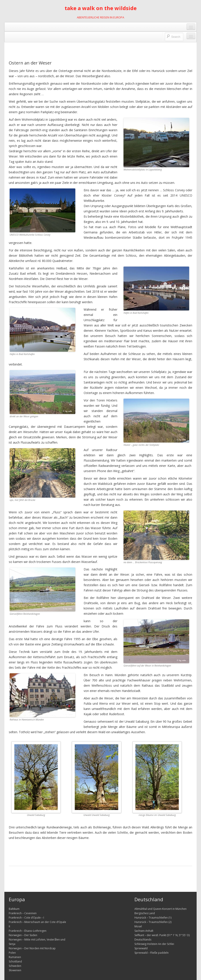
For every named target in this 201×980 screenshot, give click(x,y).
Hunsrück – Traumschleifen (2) (153, 922)
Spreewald (141, 948)
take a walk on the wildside (101, 8)
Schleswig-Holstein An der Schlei (154, 944)
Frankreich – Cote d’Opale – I (26, 918)
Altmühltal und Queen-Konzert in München (160, 909)
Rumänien (15, 957)
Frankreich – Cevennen (23, 913)
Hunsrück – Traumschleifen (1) (153, 918)
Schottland (15, 961)
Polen (12, 953)
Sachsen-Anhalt (144, 931)
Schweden (15, 966)
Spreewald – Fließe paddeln (152, 953)
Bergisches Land (145, 913)
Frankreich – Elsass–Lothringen (28, 931)
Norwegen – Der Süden (23, 935)
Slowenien (15, 970)
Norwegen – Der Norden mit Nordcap (32, 948)
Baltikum (14, 909)
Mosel (138, 926)
